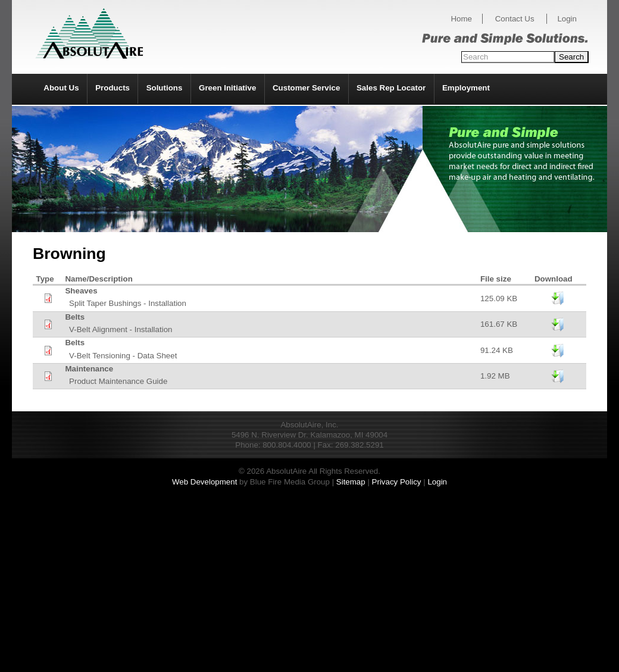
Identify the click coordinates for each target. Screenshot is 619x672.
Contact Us (515, 19)
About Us (61, 88)
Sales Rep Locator (391, 88)
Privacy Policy (397, 482)
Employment (466, 88)
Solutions (165, 88)
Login (567, 19)
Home (461, 19)
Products (112, 88)
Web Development (204, 482)
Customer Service (306, 88)
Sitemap (351, 482)
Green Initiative (227, 88)
